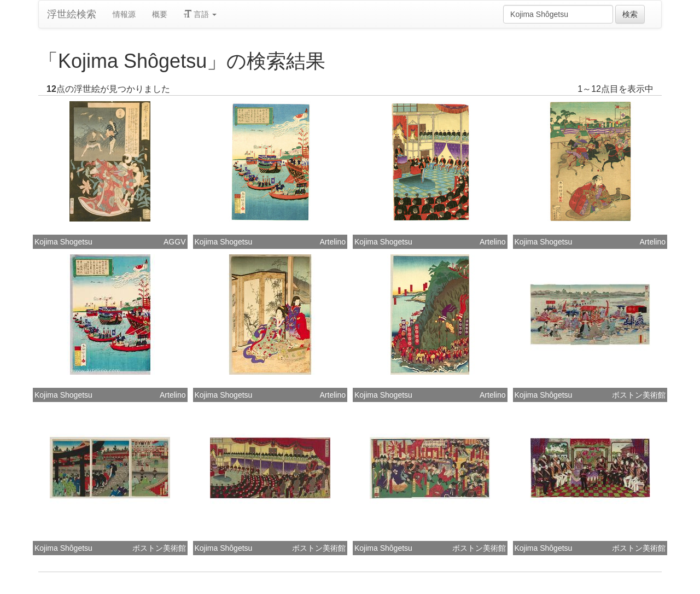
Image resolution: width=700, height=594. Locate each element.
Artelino (333, 242)
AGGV (174, 242)
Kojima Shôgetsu (544, 395)
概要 (160, 14)
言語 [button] (200, 14)
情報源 (124, 14)
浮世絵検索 (72, 14)
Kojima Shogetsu (63, 242)
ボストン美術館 (639, 395)
